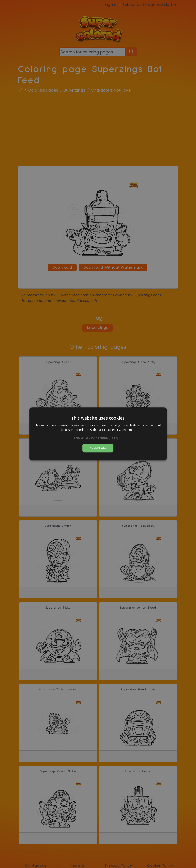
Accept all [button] (98, 448)
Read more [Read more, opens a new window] (129, 430)
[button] (98, 438)
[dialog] (98, 434)
